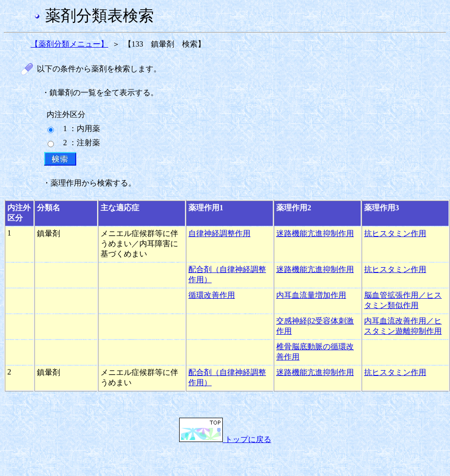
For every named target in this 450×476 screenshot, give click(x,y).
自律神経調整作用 (219, 233)
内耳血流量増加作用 (311, 295)
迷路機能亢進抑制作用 (315, 233)
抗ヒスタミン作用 (395, 233)
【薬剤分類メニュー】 (69, 44)
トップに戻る (225, 439)
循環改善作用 (212, 295)
